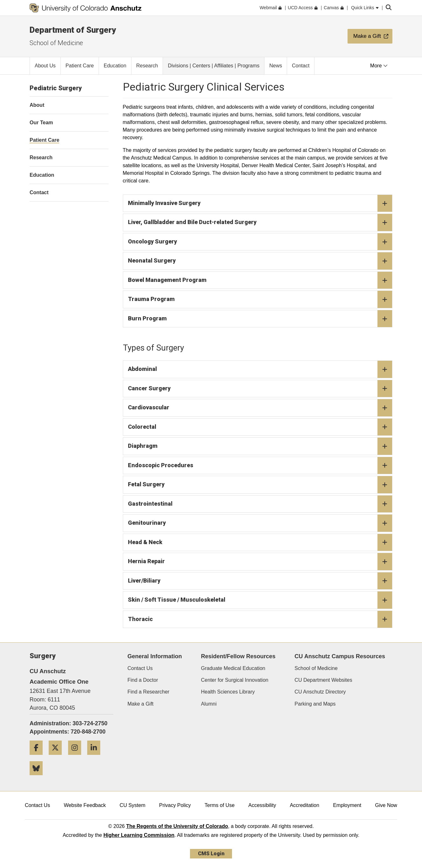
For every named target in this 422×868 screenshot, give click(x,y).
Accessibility (262, 805)
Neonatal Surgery (260, 261)
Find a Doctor (143, 680)
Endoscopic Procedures (260, 466)
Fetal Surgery (260, 485)
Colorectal (260, 427)
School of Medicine (56, 43)
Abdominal (260, 369)
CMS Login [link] (211, 854)
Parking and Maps (315, 704)
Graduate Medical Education (233, 668)
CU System (133, 805)
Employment (347, 805)
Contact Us (140, 668)
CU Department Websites (324, 680)
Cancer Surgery (260, 389)
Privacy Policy (175, 805)
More (379, 66)
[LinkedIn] (96, 757)
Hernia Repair (260, 562)
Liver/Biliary (260, 581)
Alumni (209, 704)
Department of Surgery (73, 30)
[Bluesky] (39, 778)
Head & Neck (260, 543)
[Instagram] (77, 757)
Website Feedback (85, 805)
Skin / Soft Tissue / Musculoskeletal (260, 600)
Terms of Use (220, 805)
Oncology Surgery (260, 242)
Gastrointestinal (260, 504)
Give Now (386, 805)
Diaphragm (260, 446)
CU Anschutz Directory (320, 692)
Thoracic (260, 619)
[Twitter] (58, 757)
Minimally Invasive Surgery (260, 203)
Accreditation (305, 805)
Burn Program (260, 319)
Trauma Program (260, 299)
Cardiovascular (260, 408)
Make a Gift (141, 704)
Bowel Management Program (260, 280)
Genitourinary (260, 523)
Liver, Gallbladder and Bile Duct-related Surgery (260, 222)
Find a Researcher (149, 692)
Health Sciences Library (228, 692)
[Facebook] (39, 757)
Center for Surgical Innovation (235, 680)
